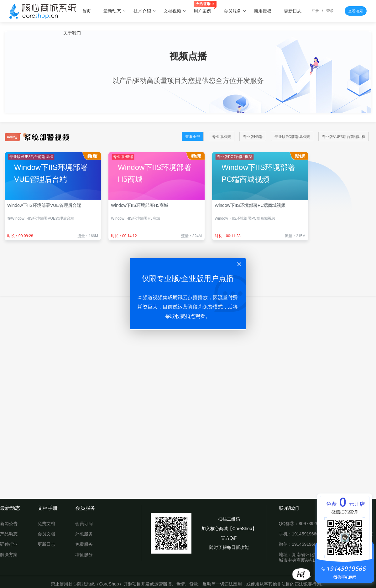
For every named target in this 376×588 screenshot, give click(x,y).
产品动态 (9, 534)
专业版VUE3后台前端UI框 (344, 137)
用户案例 (205, 8)
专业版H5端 (253, 137)
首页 (86, 11)
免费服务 (84, 544)
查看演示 (356, 11)
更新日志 (293, 11)
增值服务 (84, 555)
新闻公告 (9, 524)
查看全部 (193, 137)
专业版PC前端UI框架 (292, 137)
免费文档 (46, 524)
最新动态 (115, 11)
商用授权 (263, 11)
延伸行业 (9, 544)
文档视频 (175, 11)
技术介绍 (145, 11)
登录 (330, 11)
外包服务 (84, 534)
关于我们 (72, 33)
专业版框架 (222, 137)
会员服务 (235, 11)
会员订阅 (84, 524)
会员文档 (46, 534)
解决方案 (9, 555)
